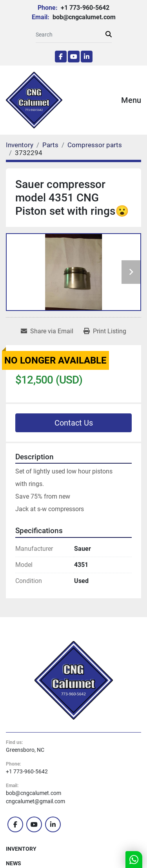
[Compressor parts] (95, 145)
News (14, 863)
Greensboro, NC (25, 750)
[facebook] (61, 57)
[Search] (71, 35)
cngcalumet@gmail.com (35, 801)
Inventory (21, 849)
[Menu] (110, 100)
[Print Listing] (105, 331)
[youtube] (74, 57)
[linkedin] (87, 57)
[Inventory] (20, 145)
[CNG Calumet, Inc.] (74, 680)
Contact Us (74, 423)
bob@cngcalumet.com (83, 17)
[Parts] (50, 145)
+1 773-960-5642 (84, 8)
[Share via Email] (47, 331)
